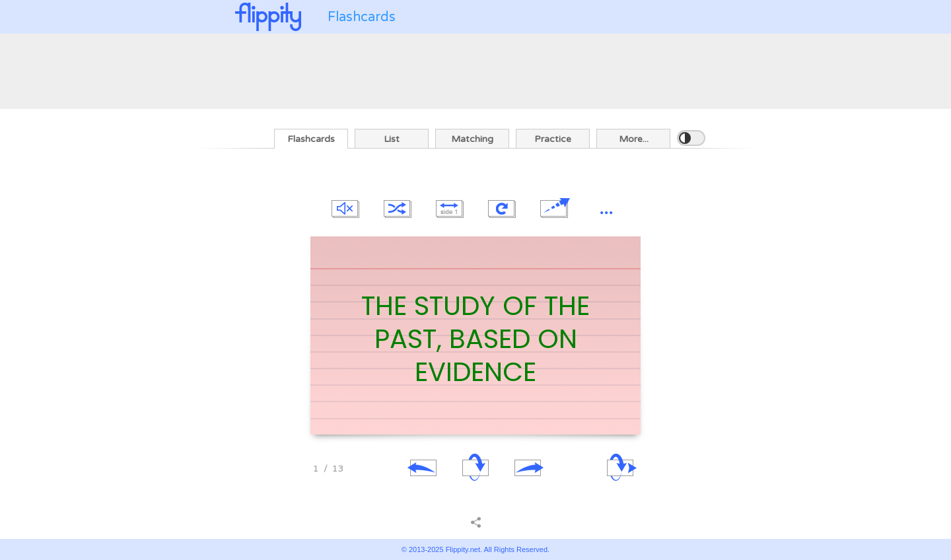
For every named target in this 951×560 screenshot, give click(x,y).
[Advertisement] (475, 70)
